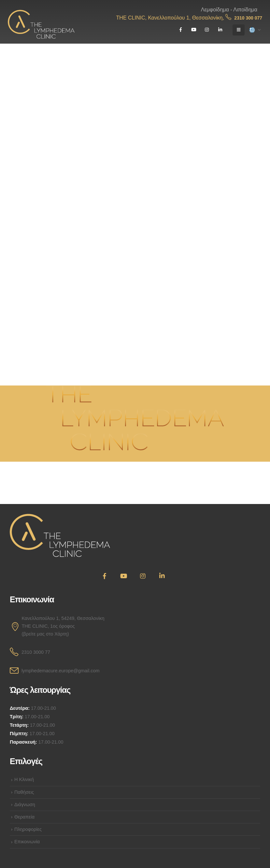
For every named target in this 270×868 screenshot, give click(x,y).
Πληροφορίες (28, 829)
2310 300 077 (244, 18)
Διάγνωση (25, 805)
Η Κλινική (24, 779)
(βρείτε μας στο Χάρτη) (45, 634)
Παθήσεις (24, 792)
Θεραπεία (24, 817)
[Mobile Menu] (239, 30)
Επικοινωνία (27, 842)
